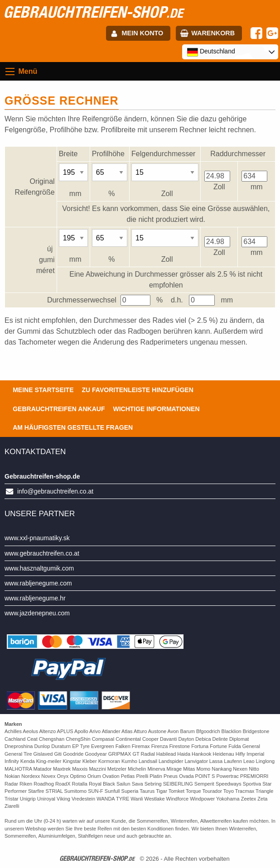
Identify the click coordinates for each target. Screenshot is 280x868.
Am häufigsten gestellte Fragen (73, 427)
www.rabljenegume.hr (35, 598)
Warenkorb (213, 33)
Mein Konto (143, 33)
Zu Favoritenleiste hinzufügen (138, 390)
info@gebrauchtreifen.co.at (55, 491)
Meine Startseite (43, 390)
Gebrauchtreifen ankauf (59, 409)
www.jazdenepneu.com (37, 613)
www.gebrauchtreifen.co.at (42, 553)
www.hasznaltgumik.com (39, 568)
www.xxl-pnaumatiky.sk (37, 538)
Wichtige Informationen (156, 409)
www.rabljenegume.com (38, 583)
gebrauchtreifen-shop (93, 12)
